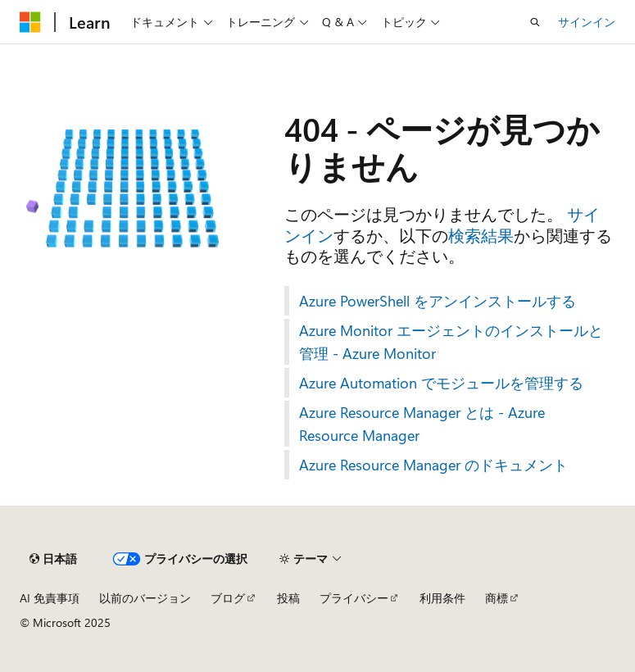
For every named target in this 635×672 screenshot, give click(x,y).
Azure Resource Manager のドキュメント (433, 465)
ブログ (228, 598)
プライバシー (354, 598)
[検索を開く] (535, 22)
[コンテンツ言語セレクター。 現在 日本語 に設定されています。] (53, 559)
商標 (497, 598)
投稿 (288, 598)
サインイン (587, 22)
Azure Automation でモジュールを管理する (441, 383)
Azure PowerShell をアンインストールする (438, 301)
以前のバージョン (145, 598)
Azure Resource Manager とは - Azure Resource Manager (422, 424)
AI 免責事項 (50, 598)
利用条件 (442, 598)
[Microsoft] (30, 22)
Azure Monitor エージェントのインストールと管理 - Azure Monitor (451, 342)
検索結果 (481, 235)
